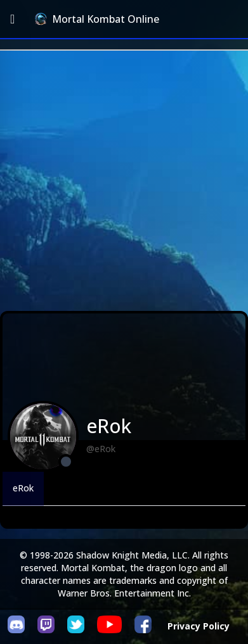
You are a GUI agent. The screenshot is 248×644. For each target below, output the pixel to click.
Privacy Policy (199, 626)
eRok (23, 488)
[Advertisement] (124, 181)
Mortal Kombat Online (97, 19)
